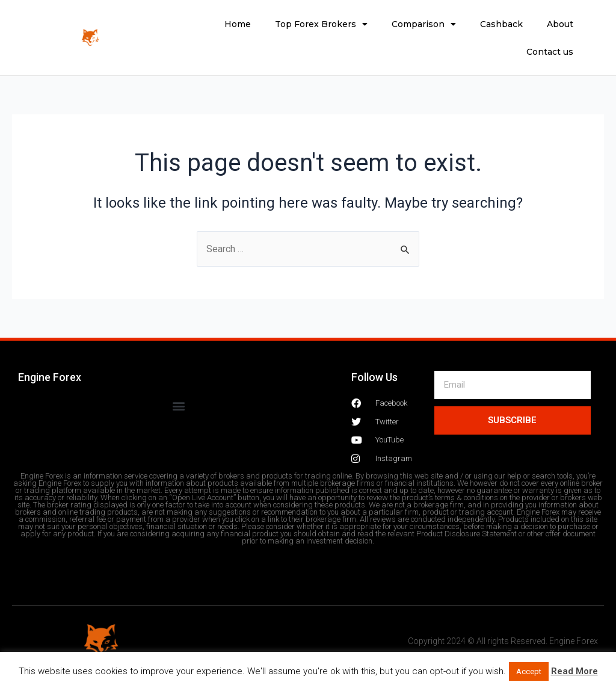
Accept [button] (529, 671)
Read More (574, 671)
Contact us (550, 52)
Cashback (501, 24)
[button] (178, 405)
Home (238, 24)
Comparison (424, 24)
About (560, 24)
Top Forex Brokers (321, 24)
